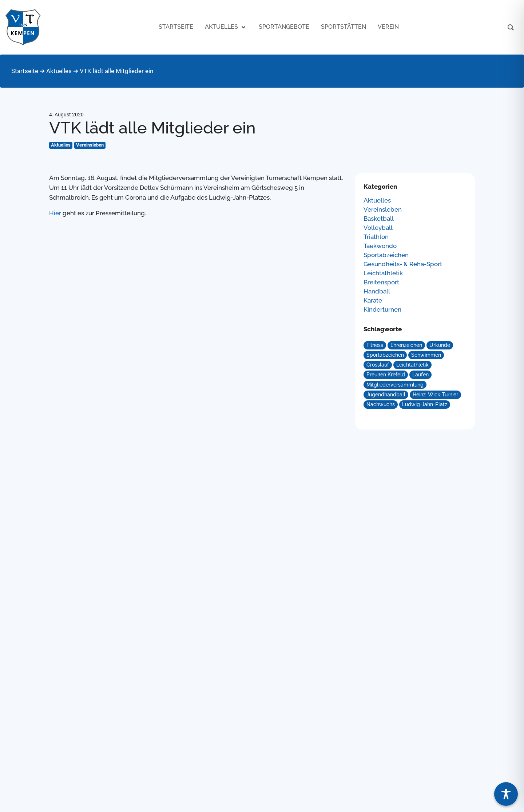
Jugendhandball (386, 395)
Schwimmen (426, 355)
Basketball (379, 219)
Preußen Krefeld (386, 375)
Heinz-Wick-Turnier (435, 395)
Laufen (420, 375)
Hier (55, 213)
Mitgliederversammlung (395, 385)
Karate (373, 301)
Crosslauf (378, 365)
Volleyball (378, 228)
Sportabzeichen (386, 255)
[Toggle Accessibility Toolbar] (506, 794)
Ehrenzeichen (406, 345)
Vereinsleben (90, 145)
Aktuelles (59, 71)
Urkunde (440, 345)
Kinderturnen (382, 310)
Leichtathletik (383, 273)
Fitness (375, 345)
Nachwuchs (381, 404)
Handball (377, 291)
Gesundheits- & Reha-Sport (403, 264)
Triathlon (376, 237)
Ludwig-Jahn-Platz (425, 404)
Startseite (25, 71)
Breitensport (381, 282)
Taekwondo (380, 246)
